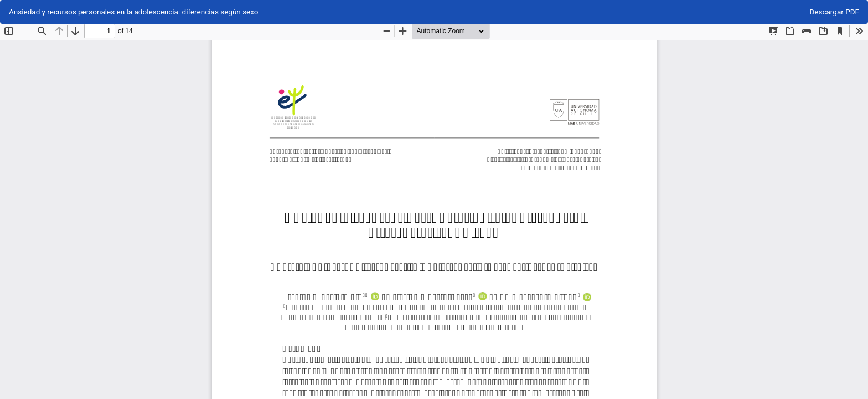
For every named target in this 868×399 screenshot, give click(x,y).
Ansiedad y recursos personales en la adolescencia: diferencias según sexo (134, 12)
